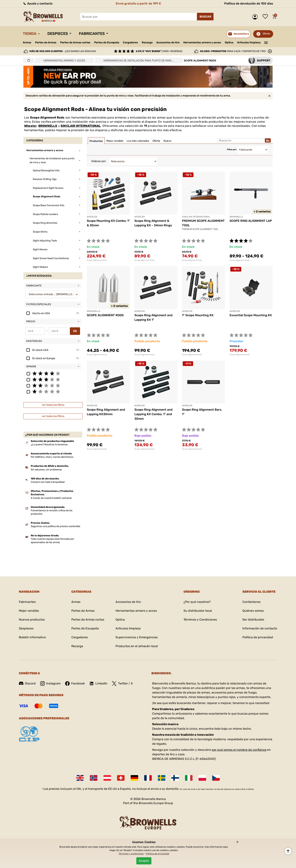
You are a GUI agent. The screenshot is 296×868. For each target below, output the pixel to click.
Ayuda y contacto (38, 3)
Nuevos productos (32, 620)
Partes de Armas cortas (75, 42)
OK (75, 331)
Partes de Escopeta (107, 42)
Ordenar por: (99, 161)
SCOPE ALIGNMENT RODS (105, 315)
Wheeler (30, 126)
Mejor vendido (29, 611)
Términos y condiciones (131, 854)
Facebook (75, 684)
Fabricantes (92, 34)
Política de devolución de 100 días (249, 3)
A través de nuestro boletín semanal (51, 498)
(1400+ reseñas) (159, 51)
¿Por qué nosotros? (197, 602)
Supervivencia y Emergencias (137, 637)
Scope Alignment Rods (97, 260)
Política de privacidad (258, 637)
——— (266, 42)
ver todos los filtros (53, 405)
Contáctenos (251, 602)
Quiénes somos (253, 611)
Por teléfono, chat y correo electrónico (52, 457)
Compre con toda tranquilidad (48, 482)
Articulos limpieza (249, 42)
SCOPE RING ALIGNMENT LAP (251, 221)
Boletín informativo (32, 637)
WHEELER (235, 311)
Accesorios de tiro (168, 42)
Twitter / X (122, 684)
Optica (229, 42)
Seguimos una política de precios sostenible (55, 526)
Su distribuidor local (198, 611)
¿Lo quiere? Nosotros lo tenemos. (49, 444)
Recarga (147, 42)
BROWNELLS (48, 126)
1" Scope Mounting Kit (198, 315)
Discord (27, 683)
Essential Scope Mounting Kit (251, 315)
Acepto (144, 861)
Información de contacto (260, 628)
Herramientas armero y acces (202, 42)
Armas (27, 42)
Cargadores (130, 42)
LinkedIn (98, 684)
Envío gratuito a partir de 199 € (138, 3)
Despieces (58, 34)
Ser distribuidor (253, 620)
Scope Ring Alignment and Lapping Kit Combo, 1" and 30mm (153, 414)
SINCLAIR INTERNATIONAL (81, 126)
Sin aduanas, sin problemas (46, 470)
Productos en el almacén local (137, 646)
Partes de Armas (46, 42)
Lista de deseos (266, 17)
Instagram (50, 684)
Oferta (266, 34)
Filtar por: (232, 150)
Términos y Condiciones (200, 620)
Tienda (30, 34)
